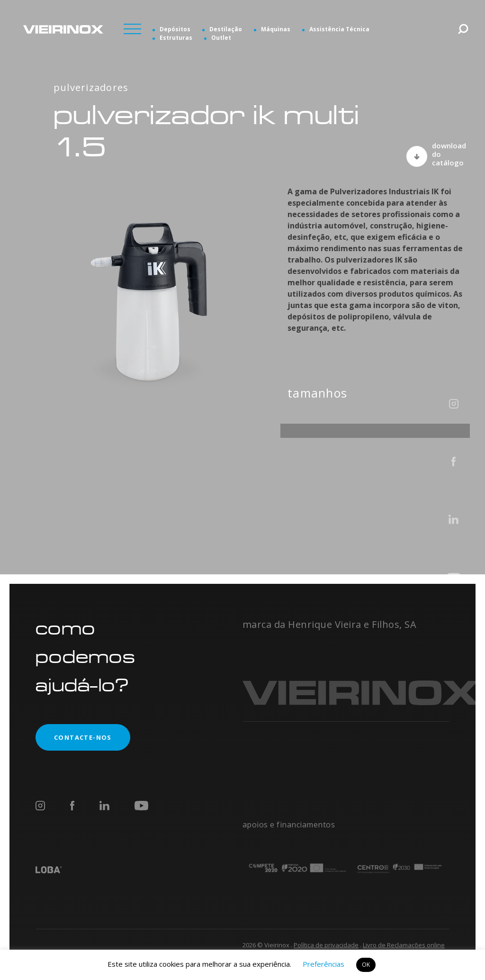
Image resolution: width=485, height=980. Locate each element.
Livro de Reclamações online (404, 945)
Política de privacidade (326, 945)
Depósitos (175, 29)
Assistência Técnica (339, 29)
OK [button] (366, 965)
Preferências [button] (323, 964)
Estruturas (176, 38)
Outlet (221, 38)
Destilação (226, 29)
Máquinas (276, 29)
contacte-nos (74, 737)
